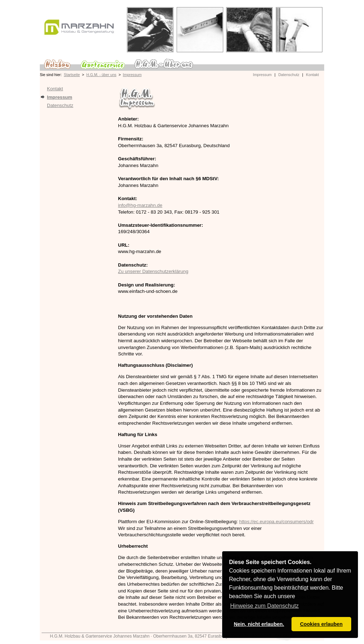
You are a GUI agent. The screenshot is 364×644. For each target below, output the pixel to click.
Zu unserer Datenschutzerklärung (153, 271)
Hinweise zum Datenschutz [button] (264, 606)
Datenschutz (289, 75)
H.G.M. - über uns (101, 75)
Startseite (72, 75)
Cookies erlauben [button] (321, 624)
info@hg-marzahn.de (140, 205)
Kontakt (312, 75)
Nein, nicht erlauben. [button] (259, 624)
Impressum (132, 75)
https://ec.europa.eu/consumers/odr (277, 522)
